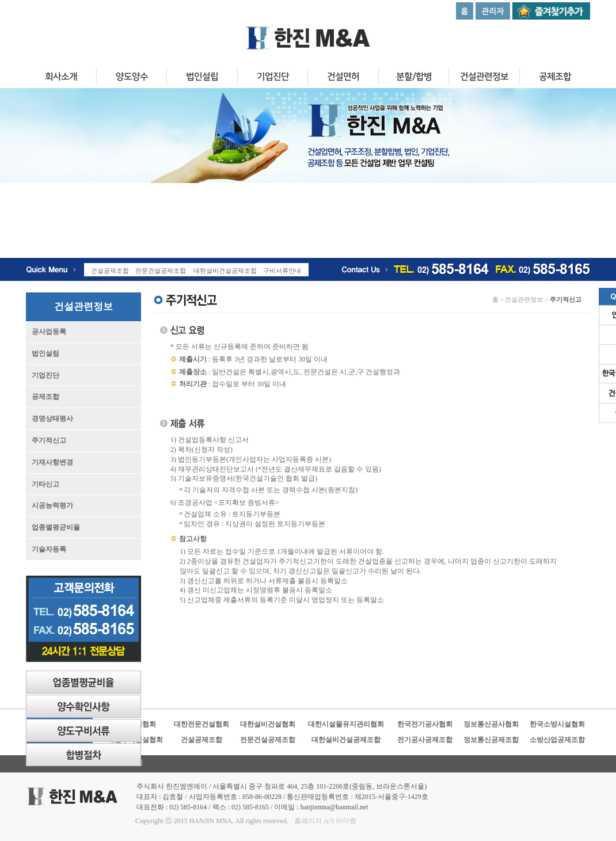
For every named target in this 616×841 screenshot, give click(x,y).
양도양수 (131, 78)
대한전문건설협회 (201, 724)
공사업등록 (49, 332)
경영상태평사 (52, 418)
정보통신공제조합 (491, 740)
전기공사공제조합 (425, 740)
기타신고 (45, 484)
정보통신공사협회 (491, 724)
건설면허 (343, 78)
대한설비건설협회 (268, 724)
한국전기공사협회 (425, 724)
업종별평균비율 (56, 527)
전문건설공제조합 (268, 740)
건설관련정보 (484, 78)
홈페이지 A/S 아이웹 (326, 821)
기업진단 (272, 78)
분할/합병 (413, 78)
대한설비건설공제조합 (346, 740)
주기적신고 (49, 440)
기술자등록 (49, 549)
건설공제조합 (201, 740)
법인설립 (202, 78)
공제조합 (555, 78)
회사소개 (61, 78)
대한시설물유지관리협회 (346, 724)
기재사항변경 (52, 462)
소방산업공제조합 (557, 740)
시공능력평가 (52, 505)
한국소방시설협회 (557, 724)
